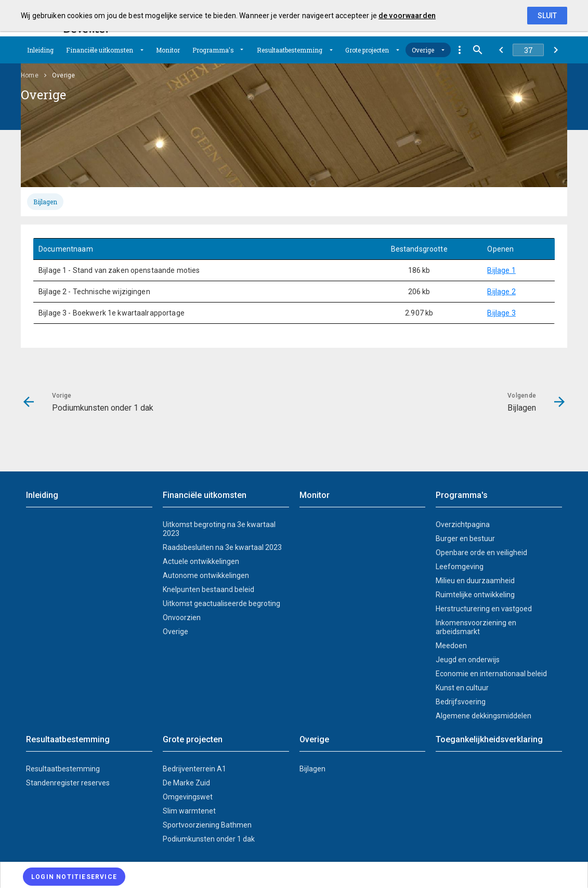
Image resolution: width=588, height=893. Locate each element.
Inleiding (40, 50)
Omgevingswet (188, 797)
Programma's (213, 50)
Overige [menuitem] (64, 75)
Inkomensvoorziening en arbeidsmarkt (476, 627)
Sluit (547, 16)
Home (30, 75)
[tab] (45, 202)
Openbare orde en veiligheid (481, 553)
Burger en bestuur (465, 539)
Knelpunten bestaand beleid (208, 589)
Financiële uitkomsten (100, 50)
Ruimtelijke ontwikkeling (475, 595)
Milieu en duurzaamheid (475, 581)
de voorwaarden (407, 16)
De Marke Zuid (186, 783)
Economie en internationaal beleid (491, 674)
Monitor (168, 50)
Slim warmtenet (189, 811)
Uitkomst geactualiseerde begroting (221, 603)
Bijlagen (45, 202)
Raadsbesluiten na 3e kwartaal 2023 (222, 547)
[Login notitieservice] (74, 877)
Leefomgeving (460, 567)
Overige (423, 50)
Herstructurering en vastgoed (484, 609)
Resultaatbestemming (290, 50)
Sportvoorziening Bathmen (207, 825)
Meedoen (451, 646)
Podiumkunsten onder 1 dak (209, 839)
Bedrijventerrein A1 (194, 769)
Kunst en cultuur (462, 688)
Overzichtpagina (463, 524)
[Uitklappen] (142, 50)
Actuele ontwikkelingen (201, 561)
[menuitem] (40, 50)
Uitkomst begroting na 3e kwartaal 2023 (219, 529)
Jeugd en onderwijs (468, 660)
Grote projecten (367, 50)
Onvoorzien (182, 618)
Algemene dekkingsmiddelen (484, 716)
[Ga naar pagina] (528, 50)
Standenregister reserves (68, 783)
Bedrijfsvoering (461, 702)
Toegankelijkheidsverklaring (489, 739)
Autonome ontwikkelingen (206, 575)
